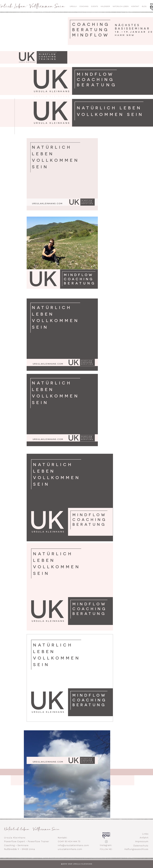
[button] (95, 6)
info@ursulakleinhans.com (73, 845)
